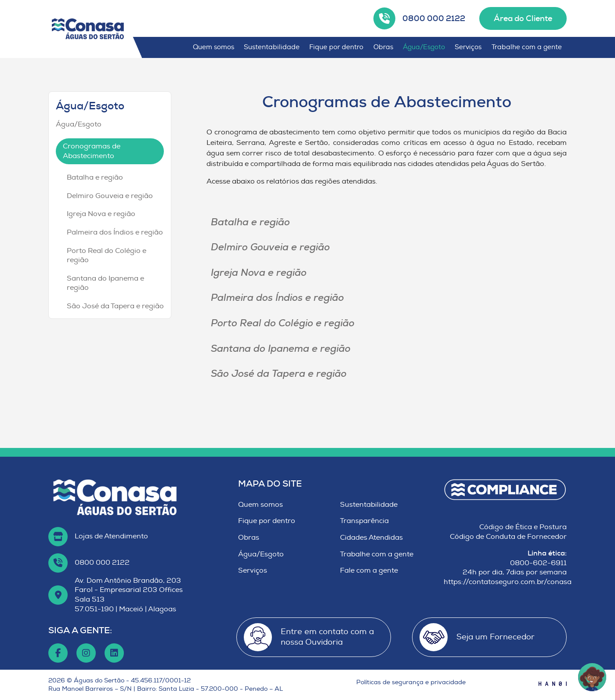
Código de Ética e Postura (523, 527)
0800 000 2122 (434, 18)
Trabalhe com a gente (527, 47)
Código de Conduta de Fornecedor (508, 537)
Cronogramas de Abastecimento (92, 151)
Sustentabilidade (272, 47)
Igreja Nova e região (101, 214)
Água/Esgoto (424, 47)
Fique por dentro (336, 47)
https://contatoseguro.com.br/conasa (508, 582)
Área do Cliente (523, 18)
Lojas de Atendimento (111, 536)
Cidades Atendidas (371, 538)
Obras (383, 47)
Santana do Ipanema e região (105, 283)
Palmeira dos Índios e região (115, 232)
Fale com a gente (369, 570)
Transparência (364, 521)
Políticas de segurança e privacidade (411, 682)
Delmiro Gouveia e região (110, 196)
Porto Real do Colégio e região (107, 256)
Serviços (468, 47)
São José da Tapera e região (115, 306)
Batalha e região (95, 177)
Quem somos (213, 47)
